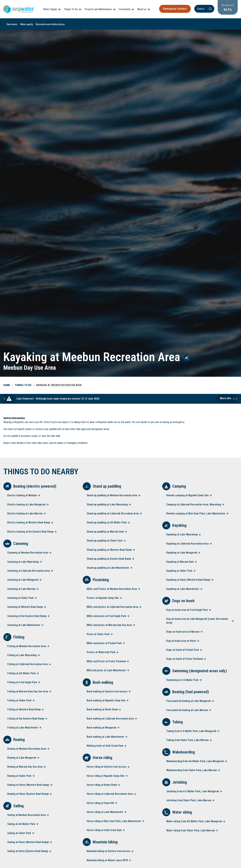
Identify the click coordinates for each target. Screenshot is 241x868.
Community (125, 9)
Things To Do (71, 9)
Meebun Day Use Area (30, 368)
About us (142, 9)
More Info (226, 398)
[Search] (201, 9)
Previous (5, 399)
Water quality (27, 24)
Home (7, 385)
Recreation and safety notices (50, 24)
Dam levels (12, 24)
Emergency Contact (172, 9)
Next (236, 399)
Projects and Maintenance (98, 9)
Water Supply (50, 9)
